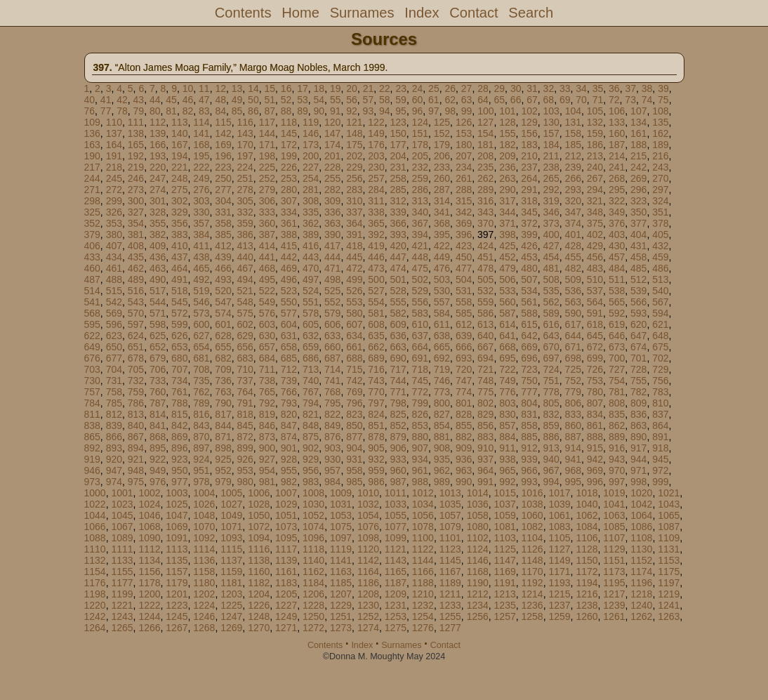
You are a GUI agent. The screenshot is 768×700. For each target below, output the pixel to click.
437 (179, 257)
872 (245, 437)
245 (114, 178)
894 (136, 448)
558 (464, 302)
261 (464, 178)
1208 (368, 594)
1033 (396, 504)
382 (158, 235)
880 (420, 437)
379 (92, 235)
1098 (368, 538)
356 (179, 223)
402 (595, 235)
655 (223, 347)
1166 (423, 572)
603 (267, 324)
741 (332, 381)
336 (332, 212)
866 (114, 437)
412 (223, 246)
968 (573, 470)
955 (289, 470)
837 (660, 414)
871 (223, 437)
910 (485, 448)
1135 (177, 560)
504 (464, 279)
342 (464, 212)
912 (529, 448)
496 (289, 279)
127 (485, 122)
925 (223, 459)
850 (354, 425)
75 (663, 100)
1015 (505, 493)
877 (354, 437)
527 (376, 291)
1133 (122, 560)
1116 (259, 549)
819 (267, 414)
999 (660, 482)
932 (376, 459)
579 (332, 313)
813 (136, 414)
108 (660, 111)
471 (332, 268)
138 (136, 133)
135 (660, 122)
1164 (368, 572)
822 (332, 414)
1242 (95, 616)
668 (507, 347)
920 (114, 459)
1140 (313, 560)
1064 (641, 515)
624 (136, 336)
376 (617, 223)
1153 (669, 560)
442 (289, 257)
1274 (368, 628)
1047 (177, 515)
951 (201, 470)
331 (223, 212)
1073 (286, 527)
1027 (231, 504)
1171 (559, 572)
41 (106, 100)
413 (245, 246)
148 (354, 133)
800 (442, 403)
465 (201, 268)
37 (630, 88)
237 (529, 167)
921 (136, 459)
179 (442, 145)
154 (485, 133)
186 (595, 145)
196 (223, 156)
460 (92, 268)
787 (158, 403)
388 (289, 235)
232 (420, 167)
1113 (177, 549)
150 (398, 133)
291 (529, 190)
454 (551, 257)
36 (614, 88)
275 (179, 190)
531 (464, 291)
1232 (423, 605)
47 (204, 100)
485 (638, 268)
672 (595, 347)
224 (245, 167)
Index (422, 13)
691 (420, 358)
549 (267, 302)
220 (158, 167)
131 (573, 122)
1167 (450, 572)
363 (332, 223)
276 (201, 190)
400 (551, 235)
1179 (177, 583)
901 (289, 448)
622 (92, 336)
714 (332, 369)
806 (573, 403)
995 (573, 482)
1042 (641, 504)
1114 (204, 549)
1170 (532, 572)
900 (267, 448)
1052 (313, 515)
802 (485, 403)
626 (179, 336)
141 (201, 133)
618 (595, 324)
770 (376, 392)
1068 (149, 527)
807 (595, 403)
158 (573, 133)
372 (529, 223)
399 (529, 235)
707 (179, 369)
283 (354, 190)
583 (420, 313)
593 (638, 313)
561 (529, 302)
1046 (149, 515)
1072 (259, 527)
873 (267, 437)
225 (267, 167)
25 (434, 88)
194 (179, 156)
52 (286, 100)
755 (638, 381)
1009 (341, 493)
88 (286, 111)
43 (139, 100)
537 (595, 291)
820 (289, 414)
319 (551, 201)
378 (660, 223)
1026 (204, 504)
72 (614, 100)
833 (573, 414)
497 (311, 279)
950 (179, 470)
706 (158, 369)
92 (352, 111)
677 (114, 358)
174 (332, 145)
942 (595, 459)
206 (442, 156)
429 (595, 246)
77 (106, 111)
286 (420, 190)
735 (201, 381)
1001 (122, 493)
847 (289, 425)
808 (617, 403)
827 (442, 414)
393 (398, 235)
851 (376, 425)
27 (467, 88)
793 (289, 403)
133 (617, 122)
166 (158, 145)
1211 (450, 594)
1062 (587, 515)
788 (179, 403)
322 (617, 201)
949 (158, 470)
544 (158, 302)
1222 (149, 605)
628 (223, 336)
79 (139, 111)
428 (573, 246)
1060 (532, 515)
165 (136, 145)
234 (464, 167)
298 (92, 201)
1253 (396, 616)
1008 (313, 493)
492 (201, 279)
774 (464, 392)
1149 (559, 560)
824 (376, 414)
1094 (259, 538)
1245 (177, 616)
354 (136, 223)
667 (485, 347)
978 (201, 482)
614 (507, 324)
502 (420, 279)
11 (204, 88)
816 (201, 414)
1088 (95, 538)
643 (551, 336)
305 (245, 201)
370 (485, 223)
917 (638, 448)
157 (551, 133)
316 (485, 201)
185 (573, 145)
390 (332, 235)
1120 (368, 549)
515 (114, 291)
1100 (423, 538)
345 (529, 212)
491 (179, 279)
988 (420, 482)
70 (581, 100)
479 (507, 268)
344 (507, 212)
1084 (587, 527)
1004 (204, 493)
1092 (204, 538)
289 (485, 190)
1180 (204, 583)
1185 (341, 583)
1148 (532, 560)
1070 (204, 527)
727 (617, 369)
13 (237, 88)
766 (289, 392)
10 (188, 88)
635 (376, 336)
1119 (341, 549)
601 (223, 324)
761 (179, 392)
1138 (259, 560)
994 (551, 482)
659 (311, 347)
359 (245, 223)
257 (376, 178)
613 (485, 324)
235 (485, 167)
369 (464, 223)
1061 (559, 515)
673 (617, 347)
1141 (341, 560)
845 (245, 425)
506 (507, 279)
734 (179, 381)
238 (551, 167)
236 (507, 167)
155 (507, 133)
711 (267, 369)
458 (638, 257)
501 (398, 279)
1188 (423, 583)
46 (188, 100)
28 (483, 88)
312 (398, 201)
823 (354, 414)
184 (551, 145)
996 (595, 482)
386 (245, 235)
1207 (341, 594)
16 (286, 88)
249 (201, 178)
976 (158, 482)
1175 (669, 572)
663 (398, 347)
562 (551, 302)
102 (529, 111)
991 (485, 482)
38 (647, 88)
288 (464, 190)
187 (617, 145)
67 (532, 100)
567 (660, 302)
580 (354, 313)
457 (617, 257)
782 (638, 392)
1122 (423, 549)
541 (92, 302)
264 (529, 178)
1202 (204, 594)
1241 (669, 605)
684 (267, 358)
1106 (587, 538)
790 (223, 403)
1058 (478, 515)
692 (442, 358)
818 (245, 414)
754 (617, 381)
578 (311, 313)
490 (158, 279)
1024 (149, 504)
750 (529, 381)
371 (507, 223)
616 (551, 324)
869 (179, 437)
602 (245, 324)
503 (442, 279)
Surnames (362, 13)
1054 (368, 515)
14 (253, 88)
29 (500, 88)
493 (223, 279)
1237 (559, 605)
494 (245, 279)
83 (204, 111)
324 (660, 201)
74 (647, 100)
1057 (450, 515)
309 (332, 201)
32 (549, 88)
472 (354, 268)
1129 (614, 549)
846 (267, 425)
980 (245, 482)
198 (267, 156)
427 (551, 246)
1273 (341, 628)
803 (507, 403)
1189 (450, 583)
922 (158, 459)
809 (638, 403)
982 (289, 482)
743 (376, 381)
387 (267, 235)
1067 (122, 527)
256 (354, 178)
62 (450, 100)
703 (92, 369)
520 (223, 291)
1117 (286, 549)
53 (303, 100)
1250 (313, 616)
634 (354, 336)
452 (507, 257)
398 (507, 235)
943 (617, 459)
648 (660, 336)
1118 (313, 549)
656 (245, 347)
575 (245, 313)
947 (114, 470)
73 (630, 100)
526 (354, 291)
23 (401, 88)
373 (551, 223)
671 (573, 347)
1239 (614, 605)
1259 (559, 616)
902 (311, 448)
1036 (478, 504)
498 (332, 279)
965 (507, 470)
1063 (614, 515)
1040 (587, 504)
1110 (95, 549)
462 (136, 268)
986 (376, 482)
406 (92, 246)
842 (179, 425)
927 (267, 459)
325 (92, 212)
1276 (423, 628)
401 (573, 235)
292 (551, 190)
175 (354, 145)
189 (660, 145)
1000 (95, 493)
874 (289, 437)
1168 (478, 572)
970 (617, 470)
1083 (559, 527)
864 (660, 425)
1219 (669, 594)
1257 (505, 616)
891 (660, 437)
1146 (478, 560)
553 (354, 302)
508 (551, 279)
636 (398, 336)
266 (573, 178)
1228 (313, 605)
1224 (204, 605)
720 (464, 369)
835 (617, 414)
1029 (286, 504)
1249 (286, 616)
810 (660, 403)
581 (376, 313)
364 (354, 223)
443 (311, 257)
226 (289, 167)
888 (595, 437)
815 (179, 414)
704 (114, 369)
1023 (122, 504)
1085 (614, 527)
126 (464, 122)
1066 (95, 527)
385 (223, 235)
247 (158, 178)
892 (92, 448)
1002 (149, 493)
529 (420, 291)
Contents (243, 13)
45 (171, 100)
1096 (313, 538)
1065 (669, 515)
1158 (204, 572)
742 (354, 381)
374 (573, 223)
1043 (669, 504)
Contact (474, 13)
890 (638, 437)
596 (114, 324)
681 (201, 358)
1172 (587, 572)
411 (201, 246)
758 (114, 392)
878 (376, 437)
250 (223, 178)
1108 (641, 538)
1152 (641, 560)
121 (354, 122)
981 (267, 482)
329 (179, 212)
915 (595, 448)
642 (529, 336)
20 (352, 88)
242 (638, 167)
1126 (532, 549)
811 (92, 414)
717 (398, 369)
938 (507, 459)
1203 (231, 594)
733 (158, 381)
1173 (614, 572)
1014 (478, 493)
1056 (423, 515)
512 (638, 279)
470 (311, 268)
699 (595, 358)
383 (179, 235)
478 (485, 268)
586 (485, 313)
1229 (341, 605)
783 (660, 392)
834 (595, 414)
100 (485, 111)
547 (223, 302)
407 (114, 246)
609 (398, 324)
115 (223, 122)
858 (529, 425)
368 (442, 223)
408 (136, 246)
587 (507, 313)
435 (136, 257)
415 (289, 246)
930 (332, 459)
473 (376, 268)
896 (179, 448)
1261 (614, 616)
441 (267, 257)
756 (660, 381)
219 (136, 167)
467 (245, 268)
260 (442, 178)
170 (245, 145)
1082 (532, 527)
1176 (95, 583)
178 (420, 145)
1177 (122, 583)
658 (289, 347)
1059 (505, 515)
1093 (231, 538)
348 (595, 212)
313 (420, 201)
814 (158, 414)
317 (507, 201)
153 (464, 133)
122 (376, 122)
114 (201, 122)
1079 (450, 527)
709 (223, 369)
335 (311, 212)
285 (398, 190)
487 (92, 279)
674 (638, 347)
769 (354, 392)
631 (289, 336)
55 (336, 100)
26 (450, 88)
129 (529, 122)
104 (573, 111)
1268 (204, 628)
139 (158, 133)
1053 (341, 515)
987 (398, 482)
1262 (641, 616)
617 (573, 324)
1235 (505, 605)
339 (398, 212)
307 (289, 201)
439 (223, 257)
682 (223, 358)
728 (638, 369)
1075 (341, 527)
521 (245, 291)
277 (223, 190)
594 (660, 313)
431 (638, 246)
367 (420, 223)
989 (442, 482)
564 (595, 302)
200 (311, 156)
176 (376, 145)
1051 (286, 515)
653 (179, 347)
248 (179, 178)
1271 (286, 628)
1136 (204, 560)
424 (485, 246)
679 (158, 358)
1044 (95, 515)
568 (92, 313)
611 (442, 324)
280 (289, 190)
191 (114, 156)
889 (617, 437)
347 (573, 212)
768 (332, 392)
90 (319, 111)
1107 (614, 538)
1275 (396, 628)
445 (354, 257)
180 (464, 145)
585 (464, 313)
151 (420, 133)
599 (179, 324)
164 (114, 145)
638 (442, 336)
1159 (231, 572)
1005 (231, 493)
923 (179, 459)
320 (573, 201)
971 (638, 470)
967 (551, 470)
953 (245, 470)
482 (573, 268)
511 (617, 279)
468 (267, 268)
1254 (423, 616)
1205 (286, 594)
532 (485, 291)
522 (267, 291)
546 (201, 302)
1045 (122, 515)
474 (398, 268)
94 (385, 111)
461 (114, 268)
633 (332, 336)
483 (595, 268)
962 (442, 470)
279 (267, 190)
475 (420, 268)
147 (332, 133)
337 (354, 212)
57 (369, 100)
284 (376, 190)
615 (529, 324)
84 (220, 111)
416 (311, 246)
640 (485, 336)
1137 (231, 560)
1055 (396, 515)
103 (551, 111)
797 (376, 403)
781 (617, 392)
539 (638, 291)
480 (529, 268)
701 (638, 358)
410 (179, 246)
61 (434, 100)
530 (442, 291)
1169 (505, 572)
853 (420, 425)
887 (573, 437)
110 (114, 122)
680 (179, 358)
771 (398, 392)
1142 (368, 560)
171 (267, 145)
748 (485, 381)
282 (332, 190)
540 (660, 291)
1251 (341, 616)
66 (516, 100)
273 (136, 190)
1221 (122, 605)
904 (354, 448)
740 (311, 381)
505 (485, 279)
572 (179, 313)
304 (223, 201)
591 (595, 313)
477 (464, 268)
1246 (204, 616)
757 (92, 392)
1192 (532, 583)
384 (201, 235)
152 (442, 133)
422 (442, 246)
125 (442, 122)
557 (442, 302)
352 (92, 223)
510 (595, 279)
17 (303, 88)
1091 (177, 538)
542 (114, 302)
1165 (396, 572)
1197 (669, 583)
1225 (231, 605)
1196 (641, 583)
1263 (669, 616)
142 (223, 133)
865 (92, 437)
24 (418, 88)
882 (464, 437)
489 (136, 279)
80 (155, 111)
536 (573, 291)
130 (551, 122)
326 (114, 212)
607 (354, 324)
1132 (95, 560)
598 (158, 324)
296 (638, 190)
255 (332, 178)
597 (136, 324)
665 (442, 347)
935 (442, 459)
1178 (149, 583)
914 (573, 448)
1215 (559, 594)
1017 (559, 493)
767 (311, 392)
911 (507, 448)
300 (136, 201)
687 (332, 358)
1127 (559, 549)
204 (398, 156)
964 (485, 470)
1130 (641, 549)
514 (92, 291)
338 (376, 212)
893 (114, 448)
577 (289, 313)
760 (158, 392)
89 (303, 111)
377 (638, 223)
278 (245, 190)
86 (253, 111)
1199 (122, 594)
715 (354, 369)
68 (549, 100)
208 (485, 156)
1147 (505, 560)
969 (595, 470)
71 (598, 100)
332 (245, 212)
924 (201, 459)
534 (529, 291)
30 (516, 88)
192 (136, 156)
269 (638, 178)
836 (638, 414)
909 (464, 448)
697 (551, 358)
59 (401, 100)
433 (92, 257)
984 (332, 482)
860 (573, 425)
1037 (505, 504)
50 (253, 100)
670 (551, 347)
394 (420, 235)
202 (354, 156)
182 (507, 145)
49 (237, 100)
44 (155, 100)
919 (92, 459)
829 (485, 414)
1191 (505, 583)
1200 (149, 594)
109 (92, 122)
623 (114, 336)
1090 (149, 538)
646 (617, 336)
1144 (423, 560)
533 (507, 291)
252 (267, 178)
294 (595, 190)
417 (332, 246)
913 (551, 448)
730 (92, 381)
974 (114, 482)
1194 (587, 583)
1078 (423, 527)
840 (136, 425)
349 (617, 212)
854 (442, 425)
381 (136, 235)
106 (617, 111)
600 (201, 324)
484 (617, 268)
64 (483, 100)
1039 (559, 504)
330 (201, 212)
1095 (286, 538)
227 (311, 167)
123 (398, 122)
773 (442, 392)
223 (223, 167)
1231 (396, 605)
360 (267, 223)
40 (90, 100)
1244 (149, 616)
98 (450, 111)
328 (158, 212)
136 (92, 133)
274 (158, 190)
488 (114, 279)
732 (136, 381)
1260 (587, 616)
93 (369, 111)
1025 (177, 504)
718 (420, 369)
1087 (669, 527)
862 (617, 425)
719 (442, 369)
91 (336, 111)
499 (354, 279)
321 (595, 201)
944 (638, 459)
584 (442, 313)
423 (464, 246)
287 (442, 190)
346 (551, 212)
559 (485, 302)
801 (464, 403)
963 (464, 470)
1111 (122, 549)
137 (114, 133)
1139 (286, 560)
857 (507, 425)
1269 (231, 628)
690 (398, 358)
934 (420, 459)
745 (420, 381)
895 (158, 448)
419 (376, 246)
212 (573, 156)
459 (660, 257)
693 (464, 358)
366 (398, 223)
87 (270, 111)
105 (595, 111)
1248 (259, 616)
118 (289, 122)
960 (398, 470)
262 (485, 178)
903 (332, 448)
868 (158, 437)
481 (551, 268)
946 (92, 470)
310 (354, 201)
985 (354, 482)
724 (551, 369)
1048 (204, 515)
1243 (122, 616)
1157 (177, 572)
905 (376, 448)
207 (464, 156)
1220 (95, 605)
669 (529, 347)
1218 (641, 594)
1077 (396, 527)
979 (223, 482)
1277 (450, 628)
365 (376, 223)
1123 (450, 549)
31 (532, 88)
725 (573, 369)
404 (638, 235)
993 (529, 482)
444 (332, 257)
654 (201, 347)
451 (485, 257)
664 (420, 347)
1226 (259, 605)
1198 (95, 594)
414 (267, 246)
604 (289, 324)
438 (201, 257)
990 (464, 482)
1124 (478, 549)
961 (420, 470)
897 (201, 448)
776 (507, 392)
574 (223, 313)
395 (442, 235)
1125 (505, 549)
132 (595, 122)
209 (507, 156)
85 (237, 111)
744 (398, 381)
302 (179, 201)
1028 (259, 504)
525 (332, 291)
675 (660, 347)
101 (507, 111)
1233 (450, 605)
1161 (286, 572)
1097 (341, 538)
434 (114, 257)
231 (398, 167)
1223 (177, 605)
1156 (149, 572)
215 (638, 156)
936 (464, 459)
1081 (505, 527)
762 (201, 392)
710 (245, 369)
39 (663, 88)
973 (92, 482)
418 (354, 246)
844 (223, 425)
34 (581, 88)
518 (179, 291)
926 (245, 459)
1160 (259, 572)
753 (595, 381)
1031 (341, 504)
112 (158, 122)
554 (376, 302)
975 (136, 482)
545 (179, 302)
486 (660, 268)
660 (332, 347)
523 (289, 291)
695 (507, 358)
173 (311, 145)
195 (201, 156)
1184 (313, 583)
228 (332, 167)
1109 (669, 538)
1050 (259, 515)
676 (92, 358)
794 (311, 403)
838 (92, 425)
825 (398, 414)
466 (223, 268)
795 (332, 403)
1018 (587, 493)
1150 (587, 560)
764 (245, 392)
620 (638, 324)
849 (332, 425)
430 (617, 246)
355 (158, 223)
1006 (259, 493)
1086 (641, 527)
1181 (231, 583)
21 (369, 88)
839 (114, 425)
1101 (450, 538)
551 (311, 302)
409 (158, 246)
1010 (368, 493)
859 (551, 425)
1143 (396, 560)
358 (223, 223)
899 (245, 448)
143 (245, 133)
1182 (259, 583)
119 (311, 122)
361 (289, 223)
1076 (368, 527)
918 (660, 448)
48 (220, 100)
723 (529, 369)
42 (122, 100)
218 (114, 167)
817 (223, 414)
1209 (396, 594)
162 (660, 133)
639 (464, 336)
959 (376, 470)
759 (136, 392)
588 (529, 313)
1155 (122, 572)
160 (617, 133)
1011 (396, 493)
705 (136, 369)
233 (442, 167)
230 (376, 167)
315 (464, 201)
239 (573, 167)
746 (442, 381)
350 (638, 212)
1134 (149, 560)
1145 (450, 560)
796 (354, 403)
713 (311, 369)
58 (385, 100)
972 (660, 470)
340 (420, 212)
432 (660, 246)
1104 (532, 538)
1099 (396, 538)
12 (220, 88)
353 (114, 223)
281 (311, 190)
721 (485, 369)
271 (92, 190)
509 (573, 279)
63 (467, 100)
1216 (587, 594)
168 (201, 145)
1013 (450, 493)
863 (638, 425)
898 (223, 448)
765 (267, 392)
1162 (313, 572)
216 (660, 156)
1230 (368, 605)
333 (267, 212)
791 (245, 403)
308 (311, 201)
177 (398, 145)
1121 (396, 549)
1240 (641, 605)
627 (201, 336)
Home (300, 13)
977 (179, 482)
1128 (587, 549)
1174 (641, 572)
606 (332, 324)
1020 (641, 493)
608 (376, 324)
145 (289, 133)
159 (595, 133)
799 (420, 403)
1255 (450, 616)
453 (529, 257)
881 (442, 437)
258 (398, 178)
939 (529, 459)
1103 (505, 538)
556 (420, 302)
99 (467, 111)
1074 (313, 527)
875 (311, 437)
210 (529, 156)
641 (507, 336)
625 (158, 336)
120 (332, 122)
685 (289, 358)
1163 (341, 572)
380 (114, 235)
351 (660, 212)
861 (595, 425)
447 (398, 257)
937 (485, 459)
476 (442, 268)
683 (245, 358)
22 (385, 88)
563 (573, 302)
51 (270, 100)
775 (485, 392)
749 (507, 381)
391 (354, 235)
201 (332, 156)
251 (245, 178)
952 (223, 470)
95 (401, 111)
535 (551, 291)
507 (529, 279)
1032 (368, 504)
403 (617, 235)
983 (311, 482)
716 (376, 369)
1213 (505, 594)
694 (485, 358)
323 (638, 201)
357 (201, 223)
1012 (423, 493)
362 (311, 223)
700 (617, 358)
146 (311, 133)
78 (122, 111)
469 (289, 268)
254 (311, 178)
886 (551, 437)
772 (420, 392)
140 (179, 133)
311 (376, 201)
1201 (177, 594)
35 (598, 88)
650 (114, 347)
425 (507, 246)
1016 (532, 493)
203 (376, 156)
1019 (614, 493)
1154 (95, 572)
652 (158, 347)
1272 (313, 628)
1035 (450, 504)
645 (595, 336)
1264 (95, 628)
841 (158, 425)
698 (573, 358)
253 (289, 178)
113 (179, 122)
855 (464, 425)
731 (114, 381)
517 (158, 291)
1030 (313, 504)
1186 (368, 583)
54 (319, 100)
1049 (231, 515)
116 (245, 122)
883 (485, 437)
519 (201, 291)
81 (171, 111)
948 (136, 470)
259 (420, 178)
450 (464, 257)
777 (529, 392)
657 (267, 347)
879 (398, 437)
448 (420, 257)
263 (507, 178)
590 (573, 313)
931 (354, 459)
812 (114, 414)
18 (319, 88)
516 (136, 291)
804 (529, 403)
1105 (559, 538)
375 (595, 223)
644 (573, 336)
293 (573, 190)
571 (158, 313)
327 (136, 212)
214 (617, 156)
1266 (149, 628)
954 (267, 470)
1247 (231, 616)
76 (90, 111)
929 (311, 459)
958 (354, 470)
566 (638, 302)
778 (551, 392)
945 (660, 459)
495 (267, 279)
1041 (614, 504)
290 (507, 190)
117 (267, 122)
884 (507, 437)
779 (573, 392)
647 (638, 336)
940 (551, 459)
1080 (478, 527)
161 (638, 133)
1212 (478, 594)
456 (595, 257)
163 (92, 145)
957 (332, 470)
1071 (231, 527)
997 (617, 482)
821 (311, 414)
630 (267, 336)
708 (201, 369)
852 (398, 425)
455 (573, 257)
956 (311, 470)
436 (158, 257)
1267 (177, 628)
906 (398, 448)
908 (442, 448)
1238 (587, 605)
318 (529, 201)
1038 (532, 504)
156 (529, 133)
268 (617, 178)
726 (595, 369)
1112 (149, 549)
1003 (177, 493)
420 (398, 246)
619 (617, 324)
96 (418, 111)
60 (418, 100)
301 (158, 201)
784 (92, 403)
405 (660, 235)
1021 (669, 493)
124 (420, 122)
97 (434, 111)
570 (136, 313)
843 (201, 425)
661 (354, 347)
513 (660, 279)
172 (289, 145)
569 (114, 313)
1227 (286, 605)
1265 (122, 628)
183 (529, 145)
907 (420, 448)
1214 (532, 594)
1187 (396, 583)
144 (267, 133)
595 (92, 324)
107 (638, 111)
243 (660, 167)
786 (136, 403)
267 (595, 178)
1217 (614, 594)
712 (289, 369)
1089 (122, 538)
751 (551, 381)
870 (201, 437)
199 (289, 156)
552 (332, 302)
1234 (478, 605)
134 (638, 122)
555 (398, 302)
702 (660, 358)
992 (507, 482)
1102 (478, 538)
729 (660, 369)
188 (638, 145)
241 (617, 167)
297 (660, 190)
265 (551, 178)
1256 (478, 616)
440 (245, 257)
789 (201, 403)
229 (354, 167)
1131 (669, 549)
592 (617, 313)
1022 (95, 504)
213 (595, 156)
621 (660, 324)
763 (223, 392)
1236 (532, 605)
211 (551, 156)
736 (223, 381)
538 (617, 291)
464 (179, 268)
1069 (177, 527)
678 (136, 358)
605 (311, 324)
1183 (286, 583)
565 (617, 302)
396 (464, 235)
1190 (478, 583)
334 (289, 212)
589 (551, 313)
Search (531, 13)
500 (376, 279)
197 (245, 156)
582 (398, 313)
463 (158, 268)
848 (311, 425)
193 (158, 156)
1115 (231, 549)
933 (398, 459)
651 (136, 347)
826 (420, 414)
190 (92, 156)
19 (336, 88)
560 (507, 302)
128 (507, 122)
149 (376, 133)
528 (398, 291)
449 (442, 257)
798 (398, 403)
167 (179, 145)
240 (595, 167)
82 (188, 111)
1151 (614, 560)
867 (136, 437)
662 (376, 347)
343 (485, 212)
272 (114, 190)
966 (529, 470)
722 (507, 369)
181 (485, 145)
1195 (614, 583)
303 (201, 201)
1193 (559, 583)
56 (352, 100)
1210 (423, 594)
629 (245, 336)
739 (289, 381)
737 (245, 381)
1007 (286, 493)
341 (442, 212)
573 (201, 313)
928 (289, 459)
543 (136, 302)
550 (289, 302)
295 (617, 190)
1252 (368, 616)
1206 (313, 594)
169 (223, 145)
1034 (423, 504)
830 (507, 414)
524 (311, 291)
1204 (259, 594)
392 (376, 235)
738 (267, 381)
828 (464, 414)
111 (136, 122)
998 (638, 482)
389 (311, 235)
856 (485, 425)
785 (114, 403)
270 (660, 178)
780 (595, 392)
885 (529, 437)
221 (179, 167)
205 (420, 156)
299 (114, 201)
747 (464, 381)
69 (565, 100)
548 (245, 302)
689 (376, 358)
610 (420, 324)
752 (573, 381)
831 (529, 414)
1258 (532, 616)
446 (376, 257)
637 (420, 336)
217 (92, 167)
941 (573, 459)
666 (464, 347)
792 (267, 403)
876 (332, 437)
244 (92, 178)
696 (529, 358)
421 (420, 246)
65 (499, 100)
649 (92, 347)
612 (464, 324)
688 (354, 358)
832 (551, 414)
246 (136, 178)
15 (270, 88)
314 (442, 201)
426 (529, 246)
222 (201, 167)
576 (267, 313)
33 (565, 88)
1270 (259, 628)
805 (551, 403)
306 (267, 201)
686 (311, 358)
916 (617, 448)
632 (311, 336)
